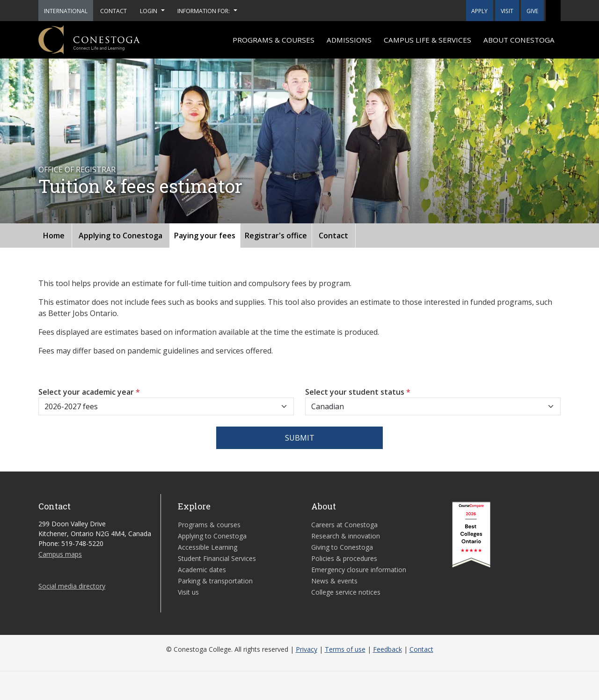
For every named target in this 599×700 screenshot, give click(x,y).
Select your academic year (89, 392)
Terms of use (345, 649)
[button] (553, 11)
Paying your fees (205, 236)
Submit (300, 438)
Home (54, 236)
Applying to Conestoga (121, 236)
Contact (333, 236)
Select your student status (358, 392)
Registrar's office (276, 236)
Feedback (387, 649)
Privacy (307, 649)
